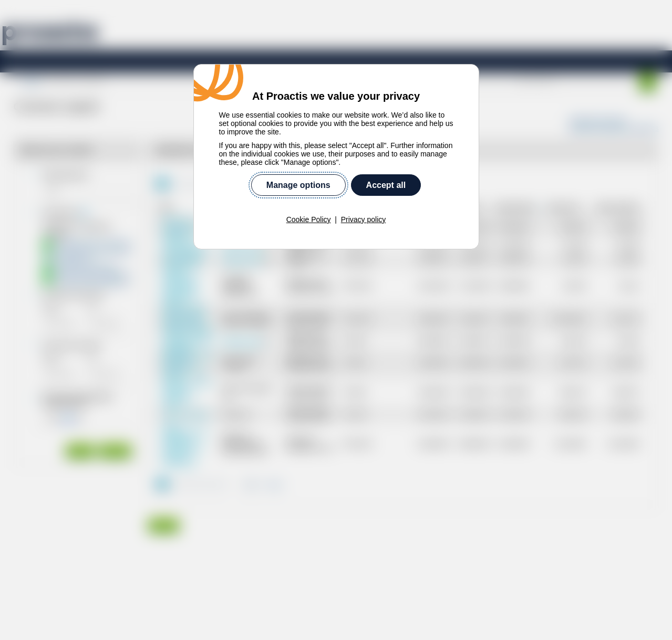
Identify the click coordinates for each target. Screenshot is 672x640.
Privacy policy (364, 219)
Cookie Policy (309, 219)
